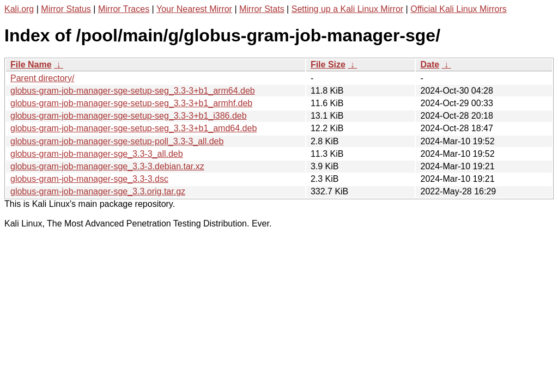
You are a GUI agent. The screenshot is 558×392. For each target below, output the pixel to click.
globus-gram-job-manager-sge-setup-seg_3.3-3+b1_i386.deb (129, 116)
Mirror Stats (262, 9)
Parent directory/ (42, 78)
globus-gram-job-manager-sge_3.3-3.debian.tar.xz (107, 166)
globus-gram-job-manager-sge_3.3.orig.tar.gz (98, 191)
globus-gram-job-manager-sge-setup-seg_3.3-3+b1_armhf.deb (131, 103)
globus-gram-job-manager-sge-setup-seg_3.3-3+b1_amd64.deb (134, 128)
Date (430, 65)
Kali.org (19, 9)
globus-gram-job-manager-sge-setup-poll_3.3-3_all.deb (117, 141)
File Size (328, 65)
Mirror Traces (124, 9)
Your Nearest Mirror (194, 9)
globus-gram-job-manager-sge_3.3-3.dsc (89, 179)
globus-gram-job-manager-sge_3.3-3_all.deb (97, 154)
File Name (31, 65)
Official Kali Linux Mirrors (459, 9)
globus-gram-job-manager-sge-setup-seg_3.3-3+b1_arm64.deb (133, 91)
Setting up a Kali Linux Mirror (347, 9)
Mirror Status (66, 9)
